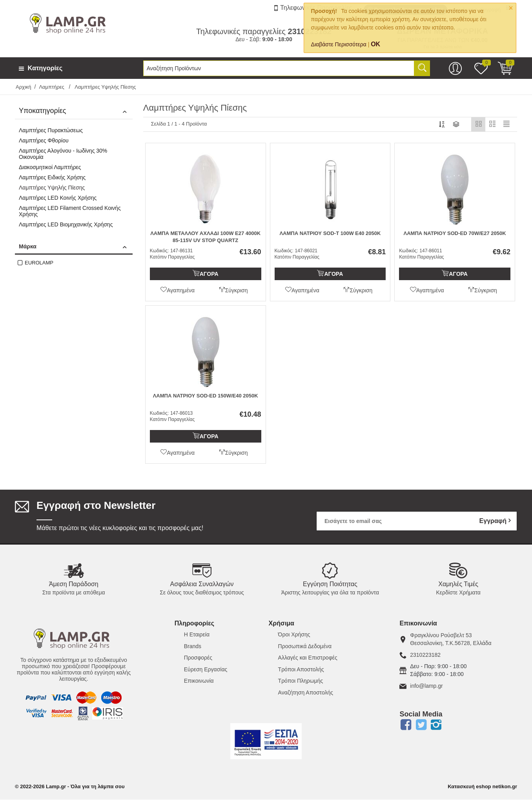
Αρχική (24, 87)
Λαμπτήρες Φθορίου (44, 140)
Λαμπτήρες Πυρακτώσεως (51, 130)
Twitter (421, 725)
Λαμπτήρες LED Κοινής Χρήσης (58, 198)
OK (375, 44)
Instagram (436, 725)
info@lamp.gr (426, 686)
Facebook (406, 725)
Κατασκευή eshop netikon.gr (482, 787)
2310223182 (425, 655)
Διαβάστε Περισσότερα (339, 44)
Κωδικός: (159, 251)
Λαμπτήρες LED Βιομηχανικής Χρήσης (66, 224)
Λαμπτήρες (52, 87)
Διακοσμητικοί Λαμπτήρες (50, 167)
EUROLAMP (39, 263)
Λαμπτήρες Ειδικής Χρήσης (52, 177)
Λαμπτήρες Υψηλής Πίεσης (52, 188)
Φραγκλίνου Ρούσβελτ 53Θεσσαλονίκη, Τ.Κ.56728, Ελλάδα (451, 640)
